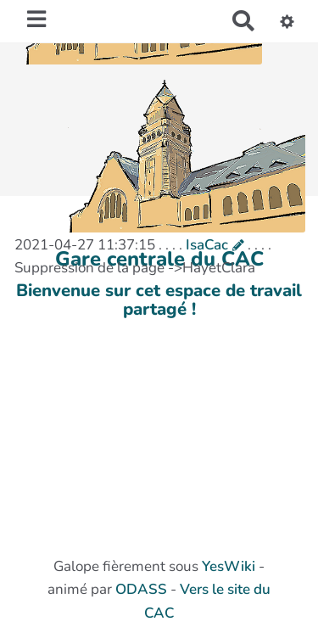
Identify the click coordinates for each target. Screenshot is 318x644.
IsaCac (207, 245)
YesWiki (229, 566)
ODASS (141, 589)
